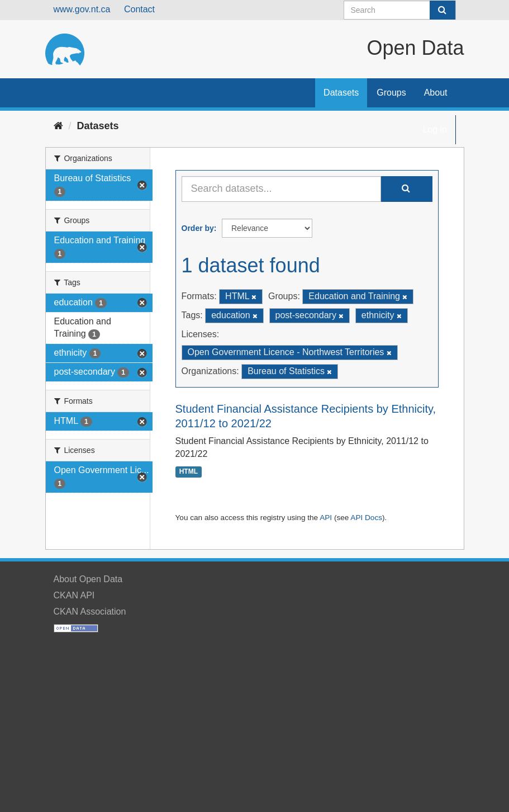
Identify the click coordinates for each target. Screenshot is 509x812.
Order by (198, 228)
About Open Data (88, 579)
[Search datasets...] (281, 189)
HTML (189, 472)
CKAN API (74, 595)
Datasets (341, 93)
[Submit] (443, 10)
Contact (139, 9)
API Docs (366, 518)
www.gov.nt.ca (82, 9)
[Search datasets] (400, 10)
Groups (391, 93)
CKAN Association (90, 612)
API (326, 518)
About (436, 93)
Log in (435, 129)
